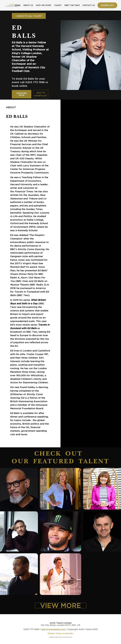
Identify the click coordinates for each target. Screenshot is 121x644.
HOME (18, 5)
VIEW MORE (61, 605)
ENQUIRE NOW (22, 94)
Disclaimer (51, 633)
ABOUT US (28, 5)
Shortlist (107, 5)
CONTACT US (89, 5)
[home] (12, 5)
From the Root (67, 637)
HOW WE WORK (44, 5)
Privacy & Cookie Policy (65, 633)
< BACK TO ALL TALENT (29, 16)
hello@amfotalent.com (53, 629)
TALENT (58, 5)
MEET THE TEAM (72, 5)
